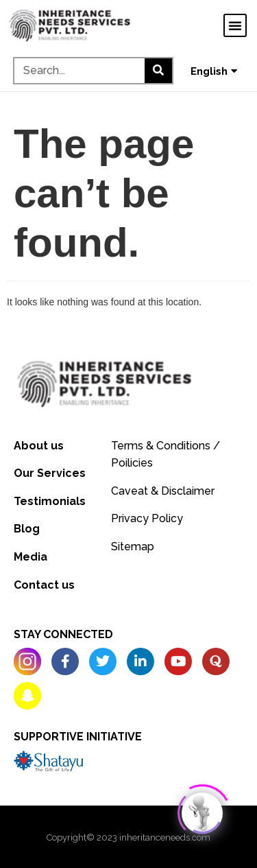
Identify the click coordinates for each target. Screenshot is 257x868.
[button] (235, 25)
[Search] (158, 71)
